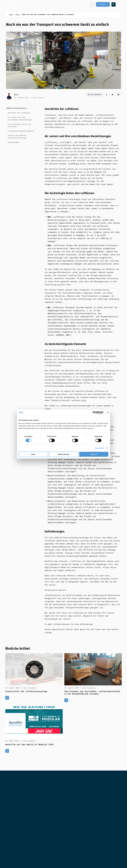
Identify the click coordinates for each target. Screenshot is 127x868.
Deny (33, 454)
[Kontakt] (103, 4)
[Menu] (119, 4)
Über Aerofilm (76, 4)
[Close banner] (108, 413)
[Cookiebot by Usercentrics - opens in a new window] (94, 413)
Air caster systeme (61, 4)
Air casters (47, 4)
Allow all (94, 454)
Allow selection (63, 454)
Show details (100, 448)
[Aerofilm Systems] (24, 4)
